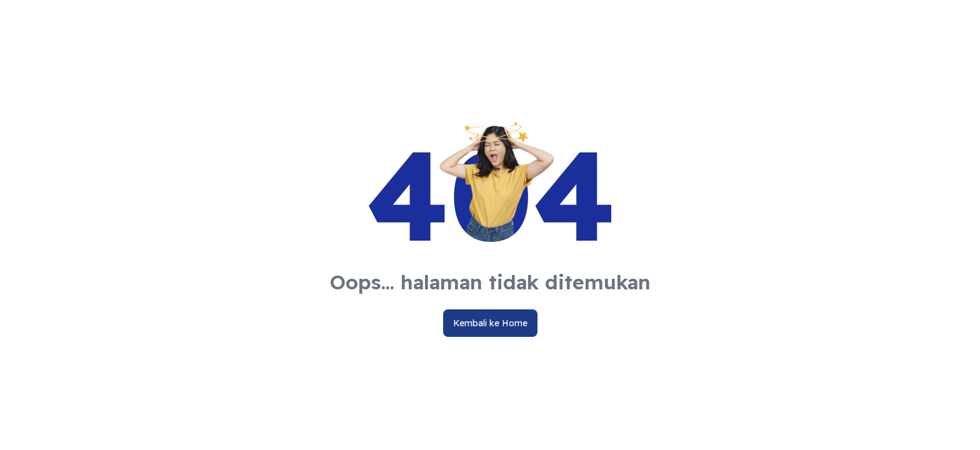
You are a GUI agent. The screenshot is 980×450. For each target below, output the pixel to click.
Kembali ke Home (490, 323)
